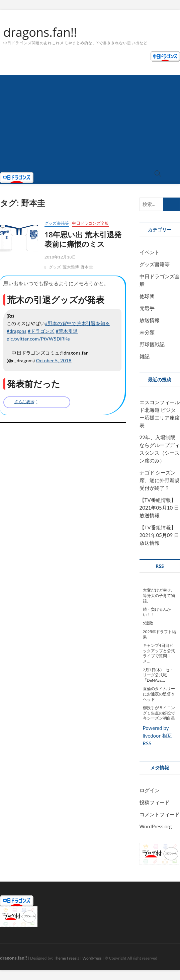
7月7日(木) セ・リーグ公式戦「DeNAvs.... (158, 675)
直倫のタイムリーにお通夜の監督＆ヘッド (159, 694)
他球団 (147, 296)
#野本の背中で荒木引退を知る (77, 323)
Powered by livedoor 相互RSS (157, 736)
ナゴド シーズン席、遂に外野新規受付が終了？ (160, 480)
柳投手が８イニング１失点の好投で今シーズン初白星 (159, 713)
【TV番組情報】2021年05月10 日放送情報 (159, 508)
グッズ (55, 267)
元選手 (147, 308)
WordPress (92, 958)
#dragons (17, 331)
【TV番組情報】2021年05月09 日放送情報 (159, 535)
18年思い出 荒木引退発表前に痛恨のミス (83, 239)
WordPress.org (156, 826)
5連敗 (148, 623)
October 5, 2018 (54, 360)
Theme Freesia (67, 958)
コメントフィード (160, 814)
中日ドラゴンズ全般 (90, 223)
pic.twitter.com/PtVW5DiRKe (38, 339)
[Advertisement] (90, 122)
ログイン (150, 790)
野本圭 (87, 267)
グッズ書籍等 (57, 223)
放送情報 (150, 320)
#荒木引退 (67, 331)
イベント (150, 252)
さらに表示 (24, 402)
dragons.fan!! (40, 32)
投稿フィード (155, 802)
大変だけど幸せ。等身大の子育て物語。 (159, 595)
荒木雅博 (71, 267)
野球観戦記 (152, 344)
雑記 (145, 356)
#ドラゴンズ (41, 331)
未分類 (147, 332)
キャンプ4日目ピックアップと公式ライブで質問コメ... (159, 653)
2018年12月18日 (60, 257)
